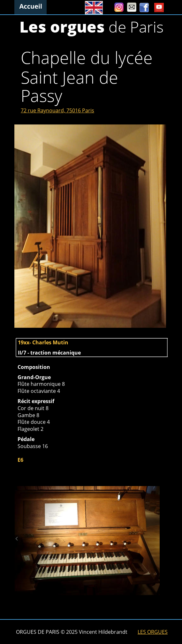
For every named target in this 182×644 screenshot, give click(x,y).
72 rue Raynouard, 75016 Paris (57, 110)
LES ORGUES (153, 632)
